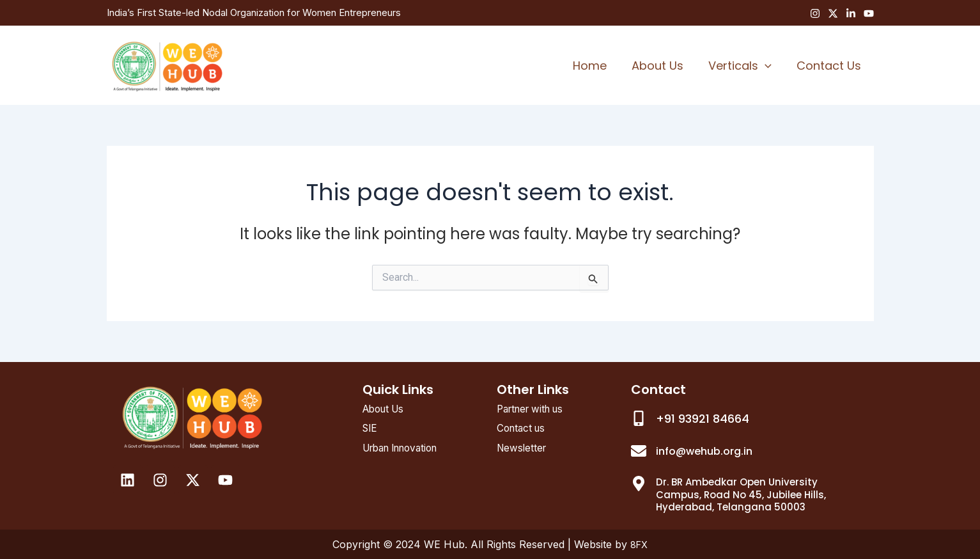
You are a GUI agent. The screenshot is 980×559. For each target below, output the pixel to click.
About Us (663, 66)
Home (597, 66)
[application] (768, 66)
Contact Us (830, 66)
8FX (639, 544)
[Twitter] (833, 13)
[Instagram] (815, 13)
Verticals (743, 66)
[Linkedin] (851, 13)
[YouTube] (869, 13)
